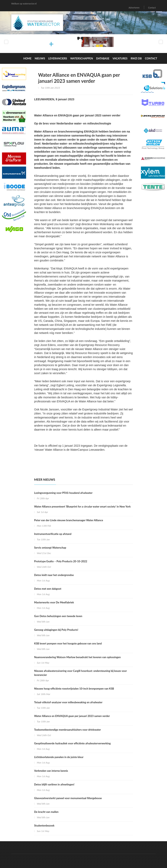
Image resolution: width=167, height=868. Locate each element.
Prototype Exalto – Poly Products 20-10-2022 (61, 561)
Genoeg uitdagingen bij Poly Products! (56, 630)
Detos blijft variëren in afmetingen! (54, 784)
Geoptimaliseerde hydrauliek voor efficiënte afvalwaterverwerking (72, 743)
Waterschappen (82, 58)
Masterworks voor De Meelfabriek (54, 602)
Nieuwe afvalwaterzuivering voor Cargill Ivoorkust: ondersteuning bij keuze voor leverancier (80, 673)
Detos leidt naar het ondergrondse (54, 575)
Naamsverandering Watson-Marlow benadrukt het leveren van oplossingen (77, 657)
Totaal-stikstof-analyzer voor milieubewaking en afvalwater (68, 702)
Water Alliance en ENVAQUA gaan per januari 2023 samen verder (72, 716)
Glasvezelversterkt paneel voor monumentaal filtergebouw (68, 798)
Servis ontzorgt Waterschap (50, 548)
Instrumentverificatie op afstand (53, 534)
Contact (152, 8)
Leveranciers (58, 58)
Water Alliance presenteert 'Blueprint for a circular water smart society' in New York (82, 507)
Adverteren (134, 8)
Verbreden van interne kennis (51, 771)
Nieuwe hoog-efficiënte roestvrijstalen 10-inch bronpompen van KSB (74, 689)
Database (103, 58)
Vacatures (120, 58)
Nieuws (40, 58)
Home (27, 58)
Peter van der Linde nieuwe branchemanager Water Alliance (69, 520)
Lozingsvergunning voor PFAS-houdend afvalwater (63, 493)
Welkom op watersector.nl (24, 4)
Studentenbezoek (44, 826)
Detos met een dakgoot (48, 589)
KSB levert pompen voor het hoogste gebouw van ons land (68, 643)
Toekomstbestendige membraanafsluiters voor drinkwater (68, 730)
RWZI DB (136, 58)
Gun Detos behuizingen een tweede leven (58, 616)
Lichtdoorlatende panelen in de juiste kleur (59, 757)
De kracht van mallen (46, 812)
